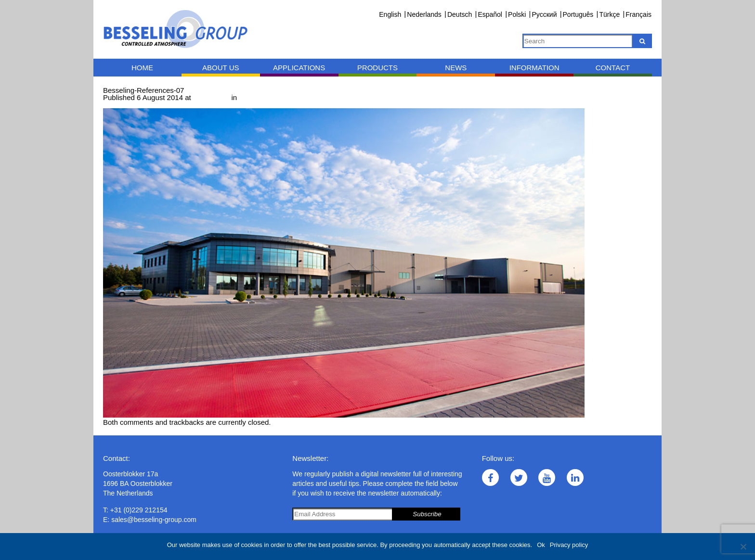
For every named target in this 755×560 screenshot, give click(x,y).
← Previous (122, 105)
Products (377, 68)
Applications (299, 68)
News (456, 68)
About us (221, 68)
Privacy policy (569, 545)
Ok (541, 545)
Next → (155, 105)
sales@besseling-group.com (154, 520)
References (257, 97)
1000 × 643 (211, 97)
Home (142, 68)
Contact (613, 68)
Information (534, 68)
